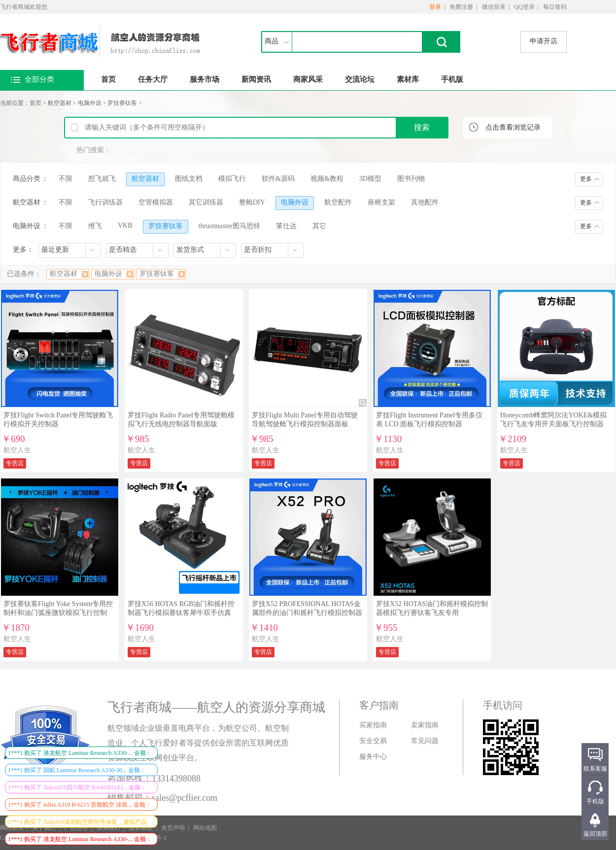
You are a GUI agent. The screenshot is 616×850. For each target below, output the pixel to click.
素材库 (408, 79)
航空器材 (60, 103)
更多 (586, 179)
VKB (125, 225)
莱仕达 (286, 226)
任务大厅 (153, 79)
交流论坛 (360, 79)
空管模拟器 (156, 202)
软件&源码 (278, 179)
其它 (319, 226)
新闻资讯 (256, 79)
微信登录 (494, 7)
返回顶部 (595, 834)
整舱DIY (252, 202)
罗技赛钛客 (122, 103)
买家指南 (373, 725)
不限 (66, 179)
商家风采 (308, 79)
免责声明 (173, 828)
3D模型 (370, 179)
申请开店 (544, 41)
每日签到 (555, 7)
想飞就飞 (102, 179)
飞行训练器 (105, 202)
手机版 (452, 79)
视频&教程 (327, 179)
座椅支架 (381, 202)
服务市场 (205, 79)
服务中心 (373, 757)
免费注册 (461, 7)
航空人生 (17, 450)
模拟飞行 (232, 179)
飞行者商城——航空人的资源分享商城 (216, 707)
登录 (435, 7)
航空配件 (338, 202)
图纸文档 (189, 179)
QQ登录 (524, 7)
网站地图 (205, 828)
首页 (108, 79)
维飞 (95, 226)
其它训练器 (206, 202)
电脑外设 (90, 103)
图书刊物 (411, 179)
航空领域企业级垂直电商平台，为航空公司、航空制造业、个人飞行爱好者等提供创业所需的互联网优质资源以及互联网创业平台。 (198, 743)
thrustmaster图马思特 (229, 226)
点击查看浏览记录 (513, 127)
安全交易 (373, 741)
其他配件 (425, 202)
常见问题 (425, 741)
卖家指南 (425, 725)
